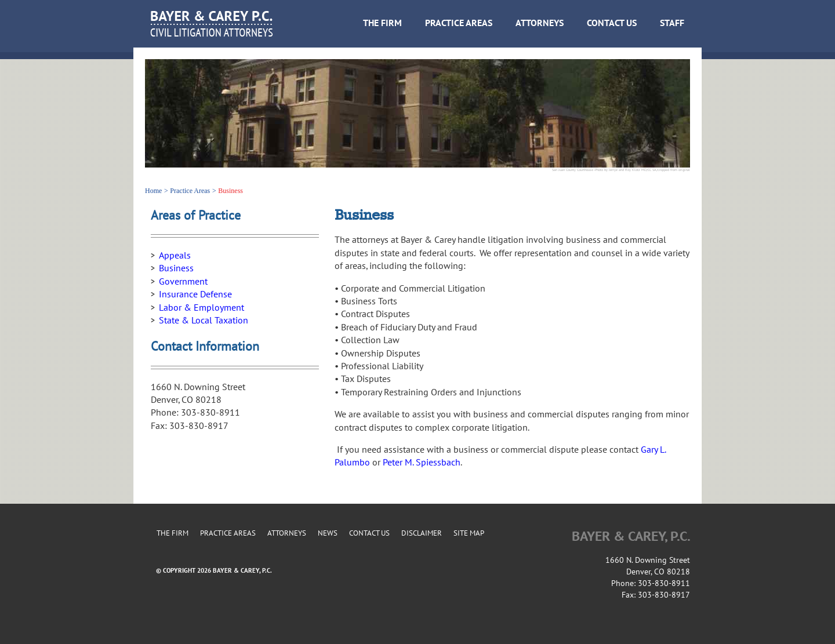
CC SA (652, 170)
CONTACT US (612, 23)
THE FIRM (382, 23)
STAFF (672, 23)
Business (230, 191)
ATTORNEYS (540, 23)
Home (153, 191)
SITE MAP (469, 533)
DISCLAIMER (422, 533)
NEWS (328, 533)
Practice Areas (190, 191)
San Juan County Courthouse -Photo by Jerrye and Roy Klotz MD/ (600, 170)
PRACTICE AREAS (459, 23)
